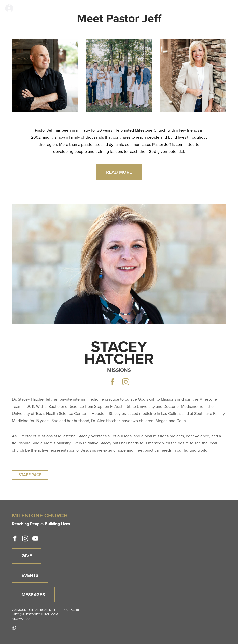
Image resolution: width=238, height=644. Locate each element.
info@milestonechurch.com (35, 614)
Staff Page (30, 475)
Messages (33, 595)
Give (27, 556)
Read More (119, 172)
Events (30, 575)
